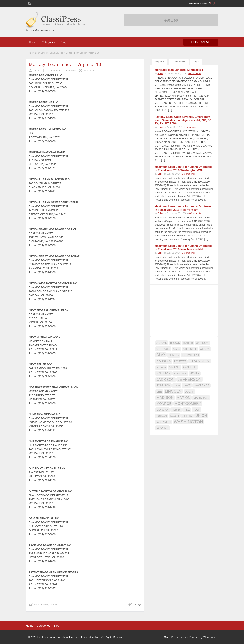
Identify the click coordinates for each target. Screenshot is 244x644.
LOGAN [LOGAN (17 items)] (189, 392)
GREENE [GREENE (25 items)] (190, 367)
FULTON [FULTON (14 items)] (161, 368)
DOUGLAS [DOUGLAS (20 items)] (164, 361)
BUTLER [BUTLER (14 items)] (188, 343)
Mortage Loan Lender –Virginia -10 (65, 64)
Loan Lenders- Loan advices (49, 53)
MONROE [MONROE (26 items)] (164, 404)
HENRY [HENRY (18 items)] (195, 373)
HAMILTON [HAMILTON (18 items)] (164, 373)
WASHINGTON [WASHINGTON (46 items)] (189, 422)
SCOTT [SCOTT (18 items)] (175, 416)
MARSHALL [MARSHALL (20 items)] (201, 398)
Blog (63, 42)
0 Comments (195, 73)
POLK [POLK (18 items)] (196, 410)
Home (33, 42)
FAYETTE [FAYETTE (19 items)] (180, 361)
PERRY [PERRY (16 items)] (176, 410)
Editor (37, 71)
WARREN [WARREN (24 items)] (164, 422)
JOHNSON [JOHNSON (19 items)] (163, 385)
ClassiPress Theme (175, 637)
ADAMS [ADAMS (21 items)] (162, 343)
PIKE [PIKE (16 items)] (187, 410)
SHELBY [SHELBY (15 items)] (187, 416)
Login (213, 3)
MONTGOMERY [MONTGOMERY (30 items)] (188, 404)
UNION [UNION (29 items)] (201, 416)
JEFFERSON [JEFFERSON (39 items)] (190, 379)
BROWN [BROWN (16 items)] (175, 343)
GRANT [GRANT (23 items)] (174, 367)
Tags (196, 61)
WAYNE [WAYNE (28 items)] (163, 428)
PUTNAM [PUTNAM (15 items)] (162, 416)
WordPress (210, 637)
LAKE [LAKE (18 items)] (187, 385)
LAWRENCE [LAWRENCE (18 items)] (201, 385)
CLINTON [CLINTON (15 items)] (174, 355)
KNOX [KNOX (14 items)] (177, 386)
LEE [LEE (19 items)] (159, 392)
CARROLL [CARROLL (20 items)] (163, 349)
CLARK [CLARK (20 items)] (205, 349)
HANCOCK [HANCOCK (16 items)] (180, 373)
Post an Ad (201, 42)
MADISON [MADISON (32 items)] (165, 397)
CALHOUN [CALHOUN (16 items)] (202, 343)
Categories (48, 42)
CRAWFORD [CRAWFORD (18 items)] (191, 355)
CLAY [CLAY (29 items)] (161, 355)
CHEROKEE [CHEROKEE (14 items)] (190, 349)
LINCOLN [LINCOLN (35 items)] (173, 391)
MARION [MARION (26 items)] (184, 398)
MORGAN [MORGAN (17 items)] (163, 410)
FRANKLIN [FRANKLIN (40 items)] (200, 361)
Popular (159, 61)
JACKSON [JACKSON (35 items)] (166, 379)
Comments (179, 61)
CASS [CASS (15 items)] (177, 349)
